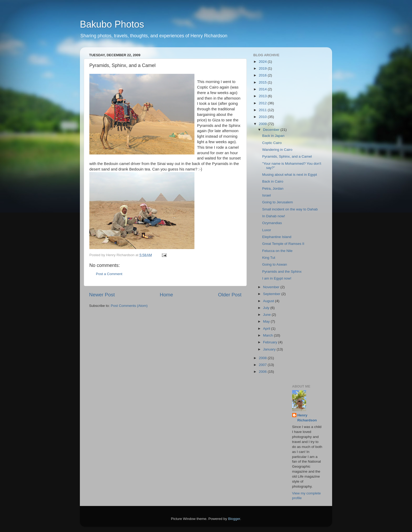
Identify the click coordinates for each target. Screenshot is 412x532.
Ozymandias (272, 223)
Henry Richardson (307, 418)
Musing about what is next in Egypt (290, 175)
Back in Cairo (273, 181)
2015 (263, 82)
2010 (263, 117)
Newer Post (102, 295)
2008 (263, 358)
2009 (263, 124)
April (267, 329)
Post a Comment (109, 274)
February (271, 342)
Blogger (234, 519)
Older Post (230, 295)
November (272, 287)
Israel (267, 195)
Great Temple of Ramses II (283, 244)
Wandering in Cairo (277, 150)
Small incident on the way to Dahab (290, 209)
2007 (263, 365)
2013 (263, 96)
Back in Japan (273, 136)
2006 (263, 372)
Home (166, 295)
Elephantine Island (277, 237)
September (272, 294)
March (268, 335)
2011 (263, 110)
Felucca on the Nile (277, 251)
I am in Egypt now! (277, 278)
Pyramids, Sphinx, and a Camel (287, 156)
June (267, 315)
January (270, 349)
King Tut (269, 258)
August (269, 301)
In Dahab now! (274, 216)
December (272, 130)
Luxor (267, 230)
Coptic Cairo (272, 143)
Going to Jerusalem (278, 202)
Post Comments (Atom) (129, 306)
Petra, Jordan (273, 188)
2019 (263, 68)
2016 (263, 75)
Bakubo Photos (112, 24)
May (267, 321)
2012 (263, 103)
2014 (263, 89)
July (267, 308)
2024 (263, 62)
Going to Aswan (275, 264)
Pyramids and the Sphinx (282, 272)
